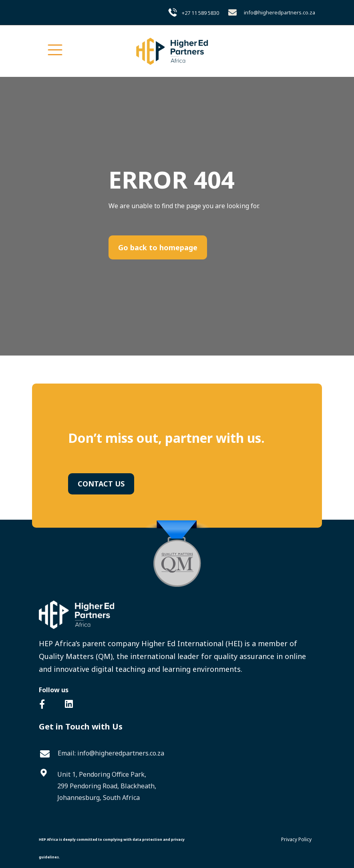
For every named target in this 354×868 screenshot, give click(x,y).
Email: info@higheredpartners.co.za (111, 753)
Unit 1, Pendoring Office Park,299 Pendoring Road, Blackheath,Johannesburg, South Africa (107, 786)
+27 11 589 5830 (200, 13)
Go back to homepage (158, 247)
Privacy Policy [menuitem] (296, 839)
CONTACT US (101, 484)
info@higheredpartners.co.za (280, 12)
